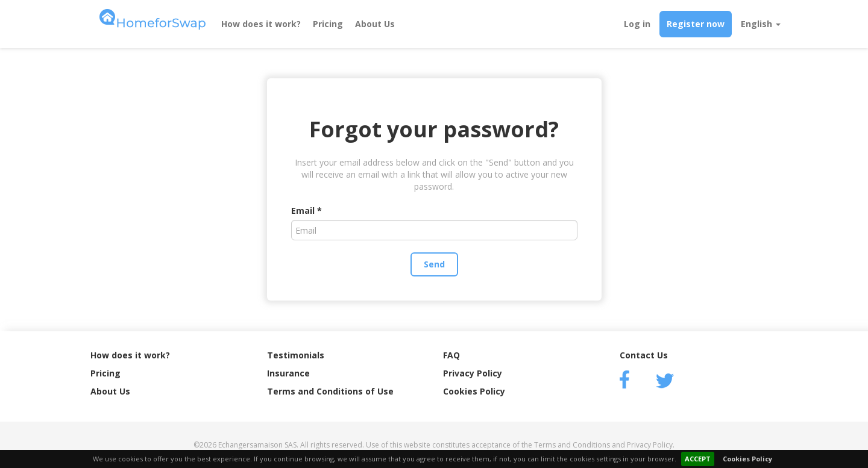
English (761, 24)
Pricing (328, 24)
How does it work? (261, 24)
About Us (375, 24)
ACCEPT (698, 459)
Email (303, 211)
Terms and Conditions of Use (330, 391)
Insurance (288, 373)
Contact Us (644, 355)
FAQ (451, 355)
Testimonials (296, 355)
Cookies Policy (747, 459)
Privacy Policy (473, 373)
